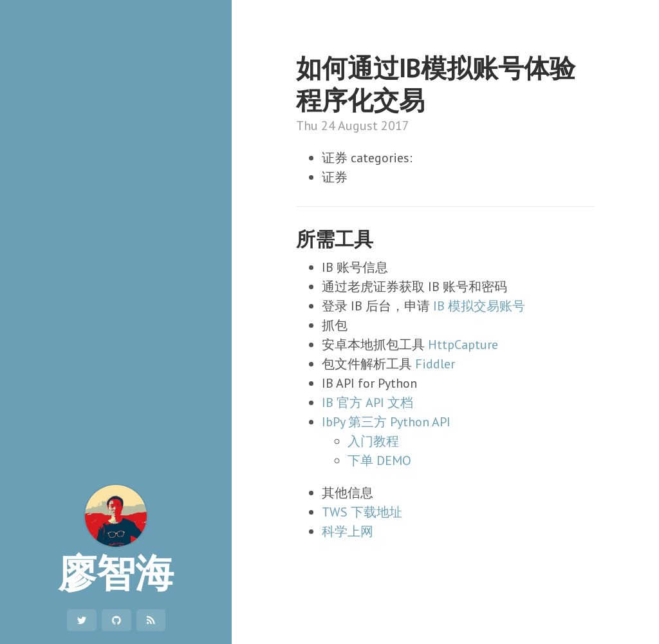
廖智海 (116, 541)
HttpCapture (463, 345)
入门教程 (373, 441)
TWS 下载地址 (362, 512)
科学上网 (348, 531)
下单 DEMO (379, 460)
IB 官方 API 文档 (367, 402)
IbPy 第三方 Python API (386, 422)
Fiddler (435, 364)
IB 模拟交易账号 (479, 306)
